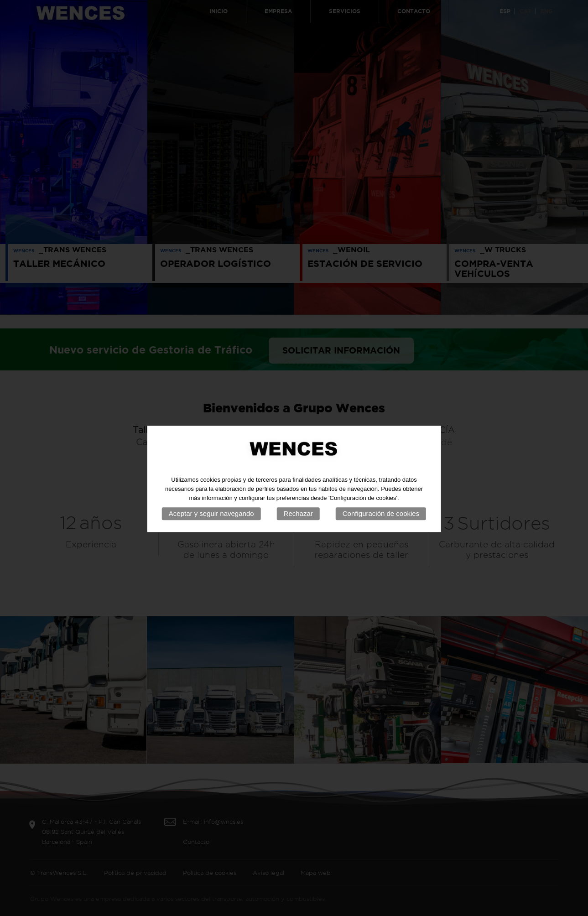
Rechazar (298, 520)
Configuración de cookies (381, 520)
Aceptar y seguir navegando (211, 520)
